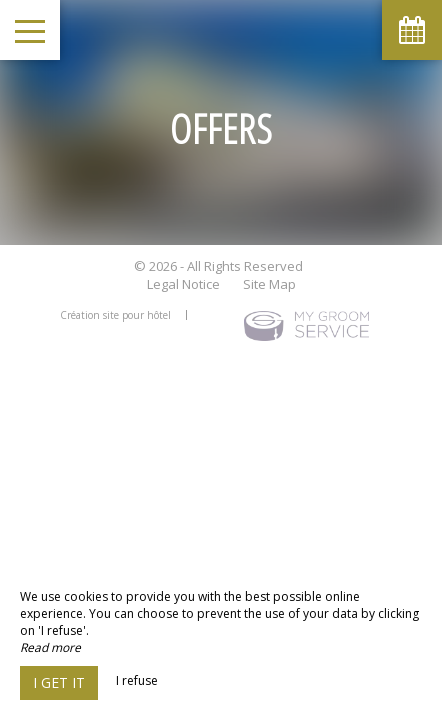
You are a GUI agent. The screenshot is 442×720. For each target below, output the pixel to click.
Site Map (269, 284)
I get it (59, 682)
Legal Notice (183, 284)
